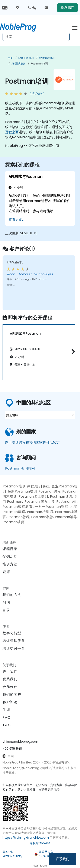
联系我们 (63, 859)
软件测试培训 (47, 58)
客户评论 (10, 702)
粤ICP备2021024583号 (13, 854)
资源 (6, 572)
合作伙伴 (10, 687)
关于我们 (10, 671)
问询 (6, 603)
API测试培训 (18, 64)
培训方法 (10, 564)
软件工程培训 (26, 58)
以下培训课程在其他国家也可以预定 (32, 442)
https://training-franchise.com (26, 838)
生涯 (6, 710)
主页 (10, 58)
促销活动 (10, 556)
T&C (7, 725)
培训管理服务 (14, 641)
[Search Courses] (36, 37)
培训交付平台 (14, 648)
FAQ (7, 717)
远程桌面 (12, 132)
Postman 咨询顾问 (20, 468)
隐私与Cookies (40, 843)
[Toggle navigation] (75, 27)
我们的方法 (12, 595)
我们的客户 (12, 694)
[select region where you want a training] (40, 415)
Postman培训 (39, 64)
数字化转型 (12, 633)
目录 (6, 610)
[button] (72, 352)
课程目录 (10, 549)
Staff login (40, 866)
